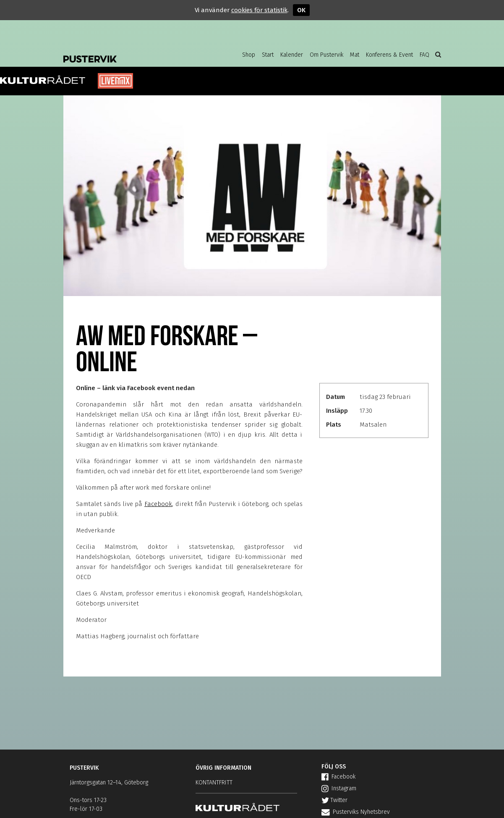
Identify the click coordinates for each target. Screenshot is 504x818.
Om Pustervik (326, 55)
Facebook (158, 504)
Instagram (339, 788)
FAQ (424, 55)
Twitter (334, 800)
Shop (249, 55)
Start (268, 55)
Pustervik (131, 52)
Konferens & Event (389, 55)
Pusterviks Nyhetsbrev (356, 812)
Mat (355, 55)
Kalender (292, 55)
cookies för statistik (259, 10)
